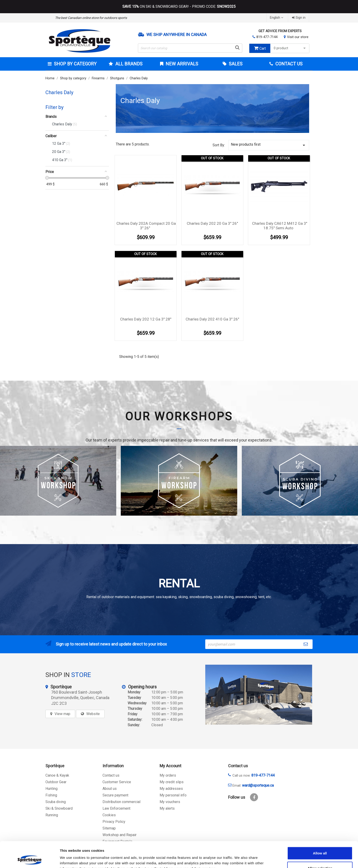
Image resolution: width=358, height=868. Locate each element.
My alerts (167, 808)
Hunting (51, 789)
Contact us (111, 775)
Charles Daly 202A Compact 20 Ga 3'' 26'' (146, 226)
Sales (235, 64)
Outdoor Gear (56, 782)
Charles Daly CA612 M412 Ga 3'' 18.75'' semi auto (280, 226)
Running (52, 815)
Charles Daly (59, 92)
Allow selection (320, 844)
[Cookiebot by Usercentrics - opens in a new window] (30, 859)
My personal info (173, 795)
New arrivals (181, 64)
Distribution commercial (121, 802)
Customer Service (117, 782)
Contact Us (288, 64)
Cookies (109, 815)
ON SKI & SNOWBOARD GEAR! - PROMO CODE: (179, 7)
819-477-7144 (267, 37)
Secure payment (115, 795)
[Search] (190, 48)
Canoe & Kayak (57, 775)
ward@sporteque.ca (258, 785)
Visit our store (298, 37)
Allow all (320, 829)
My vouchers (170, 802)
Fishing (51, 795)
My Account (170, 766)
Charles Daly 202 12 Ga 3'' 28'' (146, 319)
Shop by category (75, 64)
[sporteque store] (259, 695)
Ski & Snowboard (59, 808)
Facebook (254, 797)
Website (93, 714)
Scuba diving (56, 802)
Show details (240, 859)
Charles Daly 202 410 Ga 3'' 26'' (212, 319)
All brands (128, 64)
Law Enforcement (116, 808)
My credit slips (172, 782)
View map (62, 714)
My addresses (171, 789)
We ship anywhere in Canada (176, 35)
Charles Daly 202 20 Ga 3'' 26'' (212, 223)
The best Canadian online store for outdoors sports (91, 18)
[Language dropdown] (277, 18)
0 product (290, 48)
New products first (269, 145)
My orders (168, 775)
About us (110, 789)
